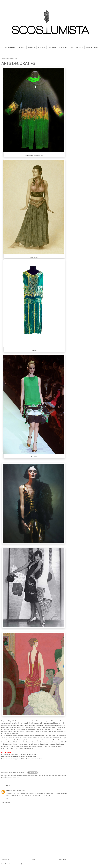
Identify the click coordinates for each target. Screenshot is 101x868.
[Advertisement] (34, 848)
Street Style (80, 47)
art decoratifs (18, 775)
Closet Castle (21, 47)
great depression (50, 775)
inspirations (61, 775)
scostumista (16, 777)
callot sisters (24, 775)
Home (33, 859)
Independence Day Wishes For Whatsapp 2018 (37, 795)
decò (40, 775)
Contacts (89, 47)
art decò (12, 775)
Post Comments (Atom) (15, 864)
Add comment (6, 802)
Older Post (62, 860)
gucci (56, 775)
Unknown (9, 791)
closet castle (35, 775)
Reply (8, 798)
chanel (30, 775)
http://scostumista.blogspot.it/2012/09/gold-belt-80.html (19, 755)
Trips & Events (62, 47)
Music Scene (42, 47)
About (96, 47)
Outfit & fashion (9, 47)
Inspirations (32, 47)
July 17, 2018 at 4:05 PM (19, 791)
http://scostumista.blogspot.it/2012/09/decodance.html (19, 757)
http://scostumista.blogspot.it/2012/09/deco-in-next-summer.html (22, 759)
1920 (8, 775)
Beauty (71, 47)
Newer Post (6, 859)
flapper (43, 775)
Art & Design (52, 47)
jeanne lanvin (9, 777)
